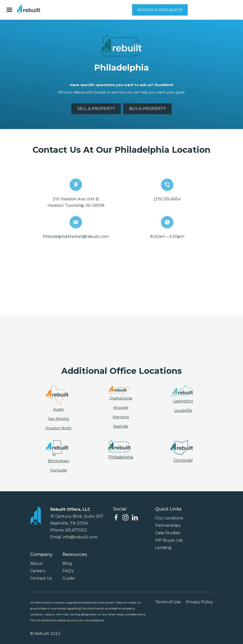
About (36, 563)
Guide (69, 578)
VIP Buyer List (169, 540)
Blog (67, 563)
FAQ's (68, 571)
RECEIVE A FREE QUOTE (160, 10)
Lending (163, 548)
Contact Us (41, 578)
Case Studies (168, 533)
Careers (38, 571)
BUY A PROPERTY (147, 109)
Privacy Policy (199, 602)
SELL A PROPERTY (96, 109)
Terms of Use (168, 602)
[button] (11, 10)
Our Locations (169, 518)
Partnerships (168, 525)
